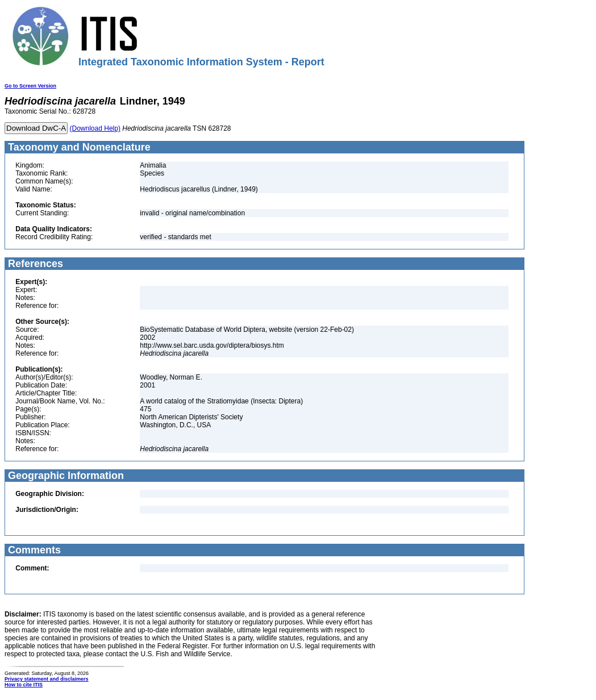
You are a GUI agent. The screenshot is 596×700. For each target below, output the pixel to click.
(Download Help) (95, 128)
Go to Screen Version (30, 86)
